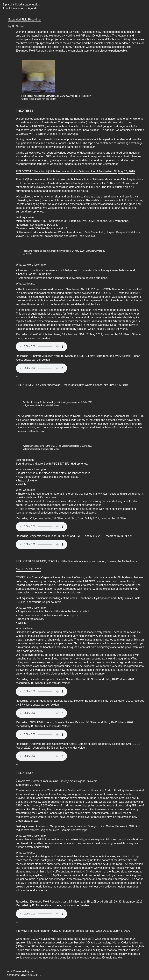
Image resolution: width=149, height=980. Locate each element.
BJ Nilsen (18, 26)
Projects (16, 8)
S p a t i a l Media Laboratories (21, 5)
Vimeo (17, 971)
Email (9, 971)
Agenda (33, 8)
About (6, 8)
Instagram (28, 971)
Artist (24, 8)
